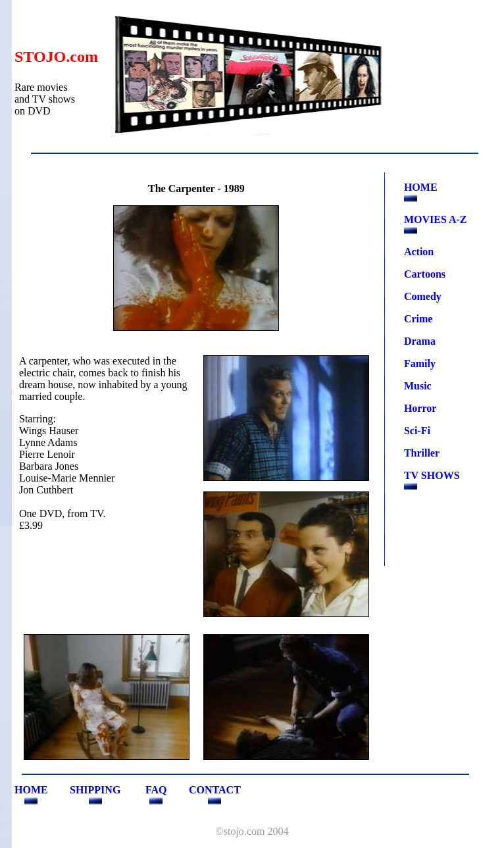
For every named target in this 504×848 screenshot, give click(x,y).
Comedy (423, 296)
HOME (421, 187)
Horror (420, 408)
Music (418, 386)
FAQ (156, 790)
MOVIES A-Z (436, 219)
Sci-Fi (417, 431)
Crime (418, 319)
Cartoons (425, 274)
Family (420, 363)
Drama (420, 341)
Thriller (422, 453)
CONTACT (215, 790)
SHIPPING (95, 790)
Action (419, 252)
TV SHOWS (432, 475)
